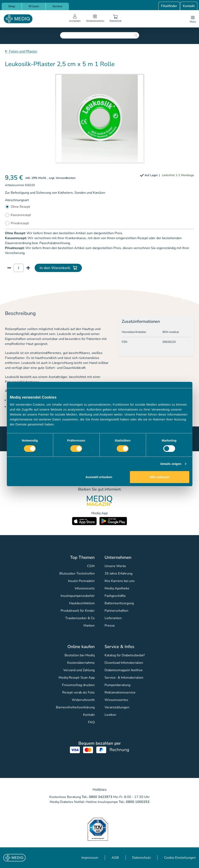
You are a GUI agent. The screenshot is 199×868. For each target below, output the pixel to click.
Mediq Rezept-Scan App (77, 678)
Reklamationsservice (120, 692)
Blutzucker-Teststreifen (77, 574)
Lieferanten (113, 618)
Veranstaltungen (117, 707)
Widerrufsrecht (83, 700)
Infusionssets (85, 588)
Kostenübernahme (81, 663)
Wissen (34, 6)
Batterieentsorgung (119, 603)
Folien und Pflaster (23, 51)
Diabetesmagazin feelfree (124, 670)
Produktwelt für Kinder (78, 611)
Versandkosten (66, 178)
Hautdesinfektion (82, 603)
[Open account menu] (75, 19)
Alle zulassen (160, 477)
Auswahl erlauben (99, 477)
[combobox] (100, 35)
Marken (89, 626)
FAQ (91, 722)
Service (57, 6)
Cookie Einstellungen (180, 858)
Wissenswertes (116, 700)
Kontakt (189, 6)
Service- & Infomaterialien (124, 678)
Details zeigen (171, 464)
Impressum (90, 858)
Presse (110, 626)
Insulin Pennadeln (81, 581)
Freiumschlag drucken (78, 685)
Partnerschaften (116, 611)
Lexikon (110, 715)
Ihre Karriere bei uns (120, 581)
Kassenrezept (21, 215)
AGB (115, 858)
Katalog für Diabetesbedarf (125, 655)
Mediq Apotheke (117, 588)
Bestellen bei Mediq (80, 655)
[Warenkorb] (115, 19)
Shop (12, 6)
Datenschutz (141, 858)
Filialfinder (169, 6)
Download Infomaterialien (124, 663)
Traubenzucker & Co (80, 618)
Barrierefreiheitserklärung (75, 707)
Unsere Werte (115, 566)
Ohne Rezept (20, 207)
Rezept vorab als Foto (78, 692)
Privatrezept (20, 223)
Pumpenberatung (117, 685)
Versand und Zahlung (79, 670)
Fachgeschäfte (115, 596)
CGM (91, 566)
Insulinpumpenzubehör (78, 596)
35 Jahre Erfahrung (118, 574)
